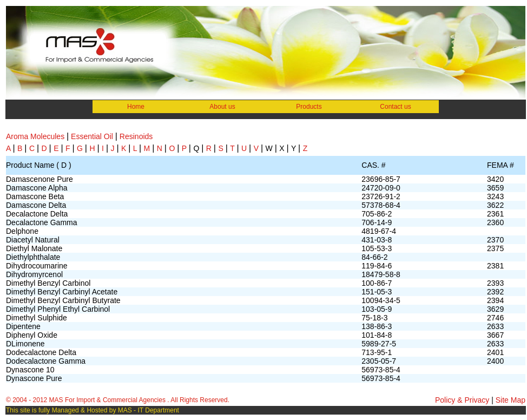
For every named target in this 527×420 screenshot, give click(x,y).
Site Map (509, 400)
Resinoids (136, 136)
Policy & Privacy (463, 400)
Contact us (395, 107)
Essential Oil (92, 136)
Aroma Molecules (35, 136)
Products (309, 107)
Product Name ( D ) (39, 165)
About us (222, 107)
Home (136, 107)
